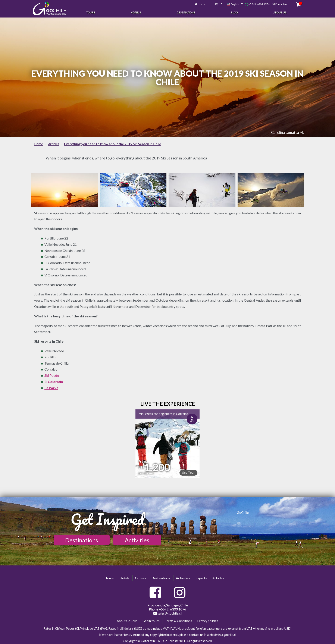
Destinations (186, 12)
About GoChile (127, 620)
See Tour (188, 471)
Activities (137, 539)
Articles (218, 577)
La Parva (51, 386)
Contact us (278, 4)
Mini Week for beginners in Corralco (163, 413)
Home (198, 4)
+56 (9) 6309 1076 (254, 4)
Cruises (140, 577)
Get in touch (151, 620)
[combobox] (213, 4)
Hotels (136, 12)
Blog (234, 12)
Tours (91, 12)
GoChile (243, 511)
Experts (201, 577)
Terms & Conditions (179, 620)
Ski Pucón (52, 374)
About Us (280, 12)
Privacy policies (208, 620)
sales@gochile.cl (167, 612)
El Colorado (54, 380)
